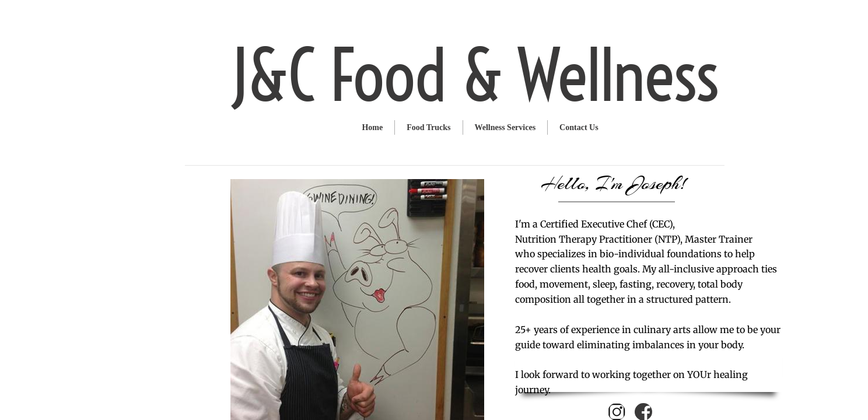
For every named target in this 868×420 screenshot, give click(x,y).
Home (372, 127)
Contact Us (579, 127)
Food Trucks (428, 127)
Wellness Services (505, 127)
